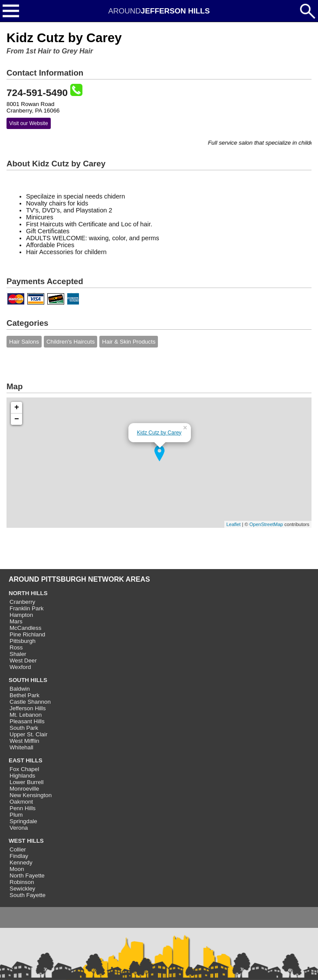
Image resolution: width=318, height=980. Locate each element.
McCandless (25, 628)
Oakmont (21, 802)
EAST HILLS (26, 760)
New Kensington (31, 795)
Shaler (18, 654)
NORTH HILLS (28, 593)
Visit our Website (29, 123)
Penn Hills (23, 808)
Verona (19, 828)
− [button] (17, 419)
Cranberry (22, 602)
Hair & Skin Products (129, 342)
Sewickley (22, 889)
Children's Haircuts (70, 342)
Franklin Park (27, 608)
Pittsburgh (23, 641)
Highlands (22, 776)
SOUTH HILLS (28, 680)
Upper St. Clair (28, 734)
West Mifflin (24, 741)
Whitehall (21, 747)
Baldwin (20, 689)
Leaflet (234, 524)
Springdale (23, 821)
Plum (16, 815)
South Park (24, 728)
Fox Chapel (24, 769)
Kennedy (21, 862)
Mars (16, 621)
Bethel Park (25, 695)
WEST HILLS (26, 841)
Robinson (22, 882)
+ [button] (17, 407)
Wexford (20, 667)
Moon (17, 869)
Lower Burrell (27, 782)
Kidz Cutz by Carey (159, 433)
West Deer (23, 661)
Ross (16, 647)
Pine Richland (27, 634)
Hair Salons (24, 342)
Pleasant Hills (27, 721)
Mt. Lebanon (26, 715)
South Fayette (28, 895)
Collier (18, 849)
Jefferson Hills (28, 708)
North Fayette (27, 876)
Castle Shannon (30, 702)
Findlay (19, 856)
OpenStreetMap (266, 524)
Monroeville (24, 789)
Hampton (21, 615)
